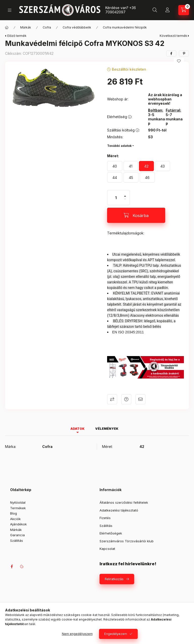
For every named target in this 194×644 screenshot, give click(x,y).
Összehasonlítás (112, 399)
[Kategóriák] (10, 10)
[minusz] (125, 201)
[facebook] (171, 53)
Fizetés (105, 518)
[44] (115, 177)
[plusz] (125, 194)
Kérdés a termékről (126, 399)
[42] (146, 166)
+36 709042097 (121, 10)
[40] (115, 166)
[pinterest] (184, 53)
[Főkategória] (7, 28)
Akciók (15, 519)
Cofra (47, 27)
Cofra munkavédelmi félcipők (125, 27)
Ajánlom (140, 399)
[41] (131, 166)
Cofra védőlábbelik (77, 27)
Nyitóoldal (18, 502)
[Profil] (167, 10)
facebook (12, 567)
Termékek (18, 508)
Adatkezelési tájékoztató (119, 510)
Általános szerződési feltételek (124, 502)
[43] (163, 166)
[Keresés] (155, 10)
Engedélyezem (116, 634)
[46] (147, 177)
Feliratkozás (114, 579)
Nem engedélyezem (77, 634)
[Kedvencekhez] (179, 61)
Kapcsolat (107, 549)
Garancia (17, 535)
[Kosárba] (136, 215)
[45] (131, 177)
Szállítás (17, 541)
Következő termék (173, 36)
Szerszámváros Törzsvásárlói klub (127, 541)
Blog (14, 513)
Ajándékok (18, 524)
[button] (54, 88)
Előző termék (17, 36)
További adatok (119, 146)
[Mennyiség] (116, 198)
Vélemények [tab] (107, 429)
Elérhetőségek (111, 533)
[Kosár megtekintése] (184, 10)
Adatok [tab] (78, 429)
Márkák (26, 27)
